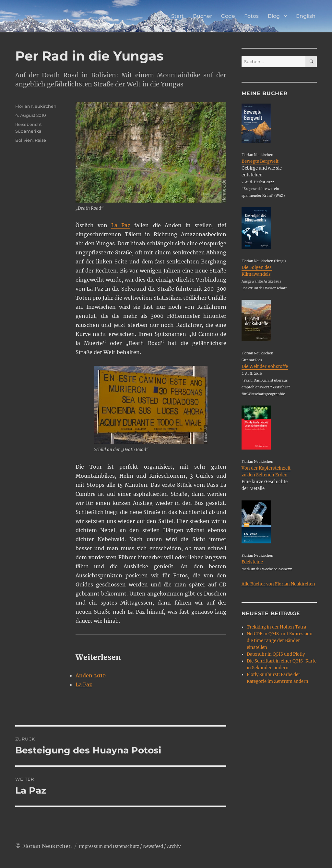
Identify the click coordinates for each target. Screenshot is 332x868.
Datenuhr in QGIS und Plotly (276, 654)
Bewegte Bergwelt (260, 161)
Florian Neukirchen (36, 106)
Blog (274, 16)
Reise (40, 140)
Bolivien (24, 140)
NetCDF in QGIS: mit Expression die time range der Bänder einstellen (280, 641)
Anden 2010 (91, 675)
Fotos (251, 16)
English (306, 16)
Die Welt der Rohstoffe (265, 367)
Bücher (202, 16)
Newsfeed (153, 846)
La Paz (121, 225)
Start (178, 16)
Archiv (174, 846)
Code (228, 16)
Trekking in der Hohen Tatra (276, 627)
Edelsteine (252, 562)
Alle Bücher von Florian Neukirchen (278, 584)
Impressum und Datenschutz (109, 846)
